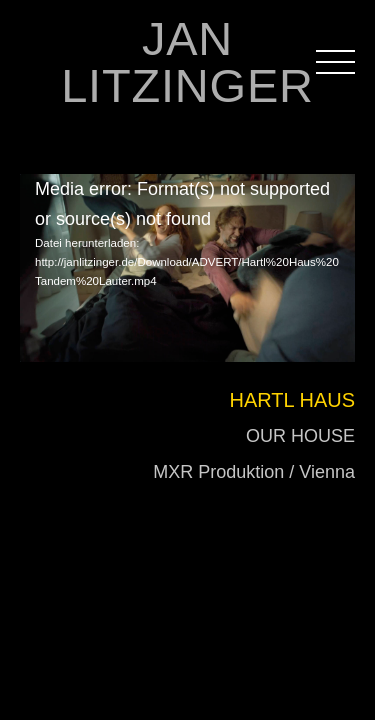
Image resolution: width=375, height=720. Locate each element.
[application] (187, 246)
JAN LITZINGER (187, 62)
